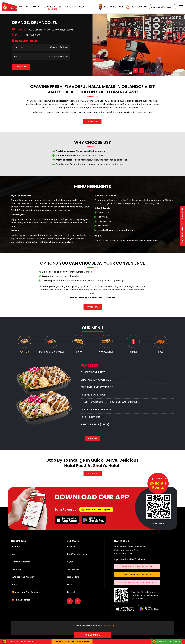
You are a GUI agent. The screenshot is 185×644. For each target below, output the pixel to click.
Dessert (71, 596)
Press (82, 7)
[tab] (25, 345)
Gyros (70, 566)
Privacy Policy (107, 630)
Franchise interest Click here (182, 228)
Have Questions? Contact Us (137, 587)
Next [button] (142, 70)
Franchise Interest (21, 566)
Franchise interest (52, 8)
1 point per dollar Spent (96, 514)
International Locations (160, 7)
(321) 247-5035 (28, 35)
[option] (139, 45)
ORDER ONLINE (93, 635)
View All (92, 443)
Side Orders (73, 581)
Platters (71, 551)
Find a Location (132, 7)
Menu (35, 7)
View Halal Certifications (27, 596)
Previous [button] (136, 70)
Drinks (70, 589)
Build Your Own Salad (78, 558)
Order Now (21, 67)
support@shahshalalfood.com (129, 563)
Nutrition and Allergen (23, 581)
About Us (24, 7)
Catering (71, 7)
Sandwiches (73, 573)
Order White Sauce (106, 7)
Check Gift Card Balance (137, 579)
